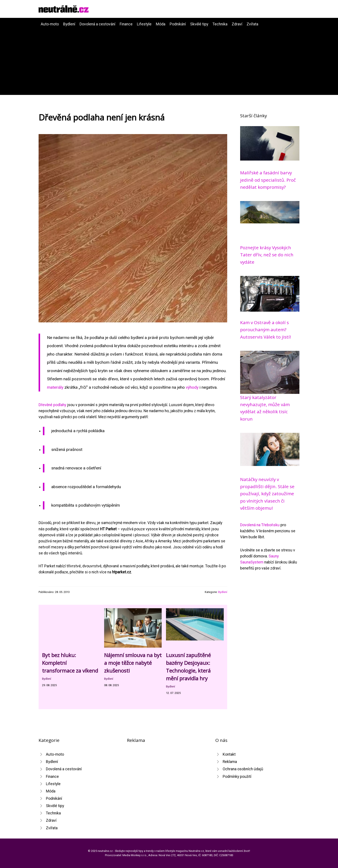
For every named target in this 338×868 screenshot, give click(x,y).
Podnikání (178, 24)
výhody (192, 387)
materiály (55, 387)
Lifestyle (144, 24)
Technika (220, 24)
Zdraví (237, 24)
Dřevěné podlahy (52, 405)
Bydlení (69, 24)
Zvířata (252, 24)
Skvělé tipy (199, 24)
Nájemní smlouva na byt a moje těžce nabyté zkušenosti (133, 663)
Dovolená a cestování (97, 24)
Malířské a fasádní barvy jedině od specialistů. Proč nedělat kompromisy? (268, 180)
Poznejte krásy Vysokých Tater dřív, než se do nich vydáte (267, 255)
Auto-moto (50, 24)
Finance (126, 24)
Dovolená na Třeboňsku (260, 525)
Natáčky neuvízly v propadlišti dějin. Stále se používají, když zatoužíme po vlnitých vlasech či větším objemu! (267, 494)
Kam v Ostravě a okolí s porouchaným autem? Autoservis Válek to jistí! (266, 330)
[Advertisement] (169, 59)
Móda (161, 24)
